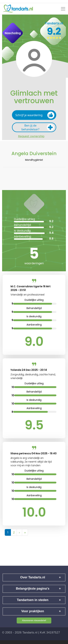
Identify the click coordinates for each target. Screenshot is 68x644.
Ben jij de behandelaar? (38, 127)
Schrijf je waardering (35, 115)
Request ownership (31, 136)
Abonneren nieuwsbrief (34, 620)
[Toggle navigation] (63, 9)
